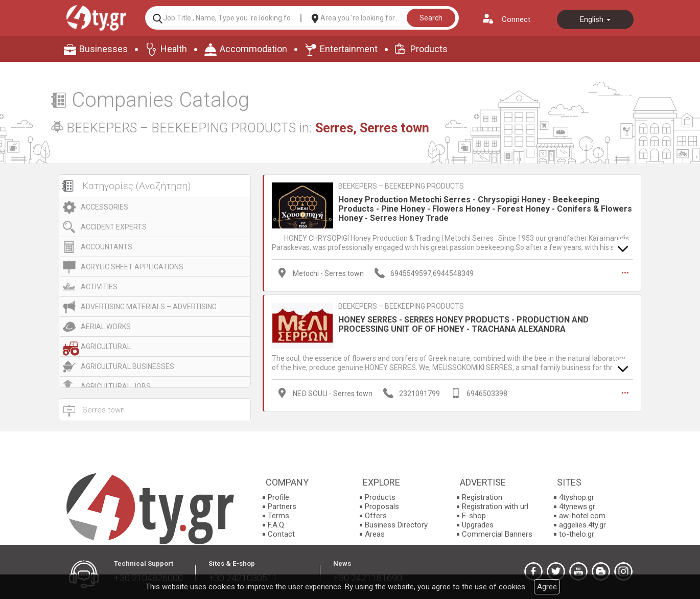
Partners (282, 506)
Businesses (103, 49)
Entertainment (349, 49)
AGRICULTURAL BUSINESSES (127, 366)
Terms (278, 516)
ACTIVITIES (99, 287)
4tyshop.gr (577, 497)
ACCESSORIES (104, 207)
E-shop (474, 516)
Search (431, 18)
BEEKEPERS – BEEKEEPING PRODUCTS (401, 186)
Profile (278, 497)
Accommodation (253, 49)
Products (429, 49)
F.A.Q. (277, 525)
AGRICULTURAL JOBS (116, 386)
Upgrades (478, 525)
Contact (281, 534)
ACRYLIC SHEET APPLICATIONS (132, 267)
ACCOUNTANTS (107, 247)
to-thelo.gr (577, 534)
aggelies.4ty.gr (582, 525)
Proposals (382, 506)
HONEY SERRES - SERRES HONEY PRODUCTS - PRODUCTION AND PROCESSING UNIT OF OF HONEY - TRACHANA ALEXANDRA (463, 324)
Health (174, 49)
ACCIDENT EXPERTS (114, 227)
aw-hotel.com (582, 516)
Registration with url (495, 506)
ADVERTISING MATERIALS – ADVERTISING (149, 307)
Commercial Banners (497, 534)
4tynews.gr (577, 506)
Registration (482, 497)
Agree (547, 587)
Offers (376, 516)
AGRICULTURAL (106, 347)
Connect (516, 19)
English (595, 19)
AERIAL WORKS (106, 327)
